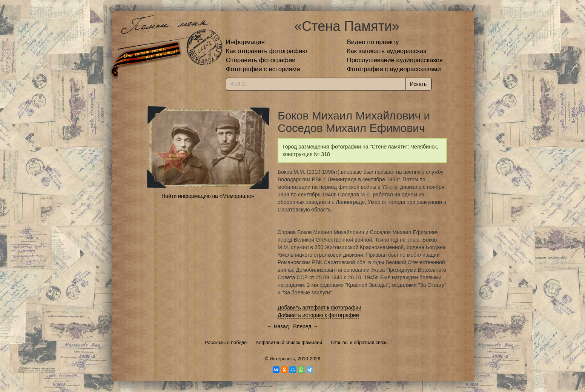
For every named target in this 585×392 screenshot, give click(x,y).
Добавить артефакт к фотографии (319, 308)
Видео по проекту (373, 42)
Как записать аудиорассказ (387, 51)
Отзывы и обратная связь (359, 343)
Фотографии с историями (263, 69)
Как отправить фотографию (266, 51)
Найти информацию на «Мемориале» (208, 196)
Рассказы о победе (226, 343)
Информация (245, 42)
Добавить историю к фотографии (318, 315)
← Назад (278, 326)
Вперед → (306, 326)
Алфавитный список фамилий (289, 343)
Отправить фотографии (261, 60)
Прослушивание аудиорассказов (395, 60)
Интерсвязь (282, 359)
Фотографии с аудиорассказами (394, 69)
